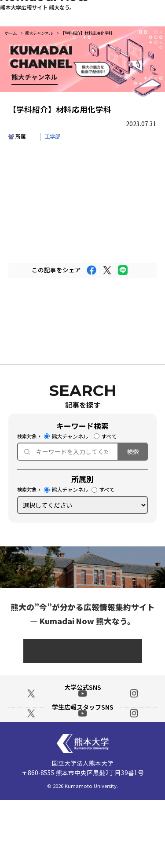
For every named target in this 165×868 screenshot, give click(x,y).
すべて (105, 438)
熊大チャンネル (66, 438)
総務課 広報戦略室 (82, 653)
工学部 (52, 138)
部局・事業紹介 (101, 125)
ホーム (11, 33)
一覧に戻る (83, 314)
